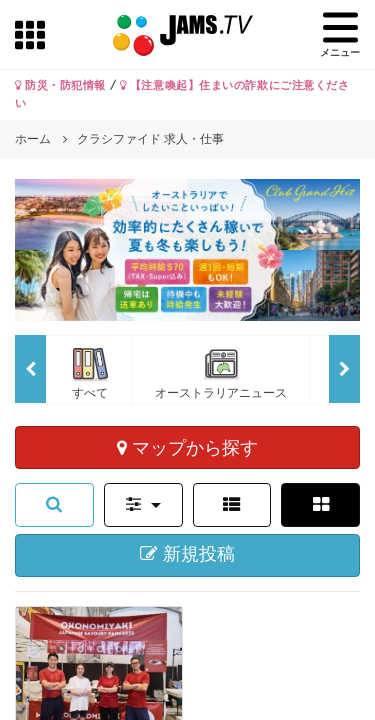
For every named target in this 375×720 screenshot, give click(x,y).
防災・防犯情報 (60, 85)
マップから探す (187, 447)
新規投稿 (187, 554)
